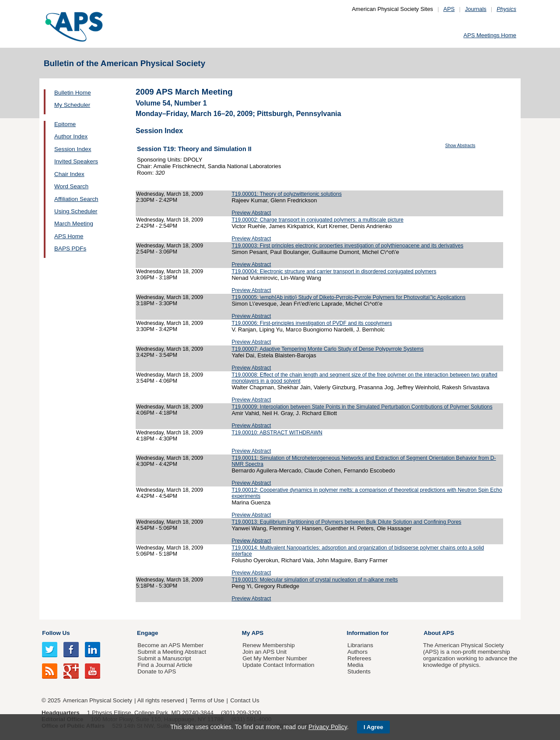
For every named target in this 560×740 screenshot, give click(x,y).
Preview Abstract (251, 213)
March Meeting (74, 224)
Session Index (73, 149)
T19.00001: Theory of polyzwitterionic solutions (287, 194)
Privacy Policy (328, 727)
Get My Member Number (275, 658)
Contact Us (245, 700)
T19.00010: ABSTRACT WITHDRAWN (277, 433)
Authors (357, 652)
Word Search (71, 186)
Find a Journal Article (165, 665)
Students (359, 671)
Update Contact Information (278, 665)
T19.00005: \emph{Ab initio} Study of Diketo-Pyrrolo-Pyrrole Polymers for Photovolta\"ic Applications (348, 297)
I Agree (373, 727)
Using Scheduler (76, 211)
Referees (359, 658)
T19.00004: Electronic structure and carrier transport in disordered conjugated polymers (334, 271)
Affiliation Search (76, 199)
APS (449, 9)
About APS (439, 633)
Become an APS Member (170, 645)
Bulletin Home (73, 93)
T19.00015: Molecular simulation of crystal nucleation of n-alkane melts (315, 580)
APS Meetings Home (490, 35)
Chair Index (69, 174)
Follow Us (56, 633)
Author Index (71, 136)
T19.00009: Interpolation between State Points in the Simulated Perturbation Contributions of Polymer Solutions (362, 407)
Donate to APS (157, 671)
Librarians (360, 645)
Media (355, 665)
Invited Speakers (76, 161)
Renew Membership (269, 645)
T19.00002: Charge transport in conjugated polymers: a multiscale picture (317, 220)
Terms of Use (207, 700)
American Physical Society (98, 700)
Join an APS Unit (264, 652)
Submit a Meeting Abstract (172, 652)
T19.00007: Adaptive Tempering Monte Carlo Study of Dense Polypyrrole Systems (327, 349)
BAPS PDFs (70, 248)
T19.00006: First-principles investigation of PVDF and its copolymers (312, 323)
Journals (476, 9)
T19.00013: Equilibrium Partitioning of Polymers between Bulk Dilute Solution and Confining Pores (346, 522)
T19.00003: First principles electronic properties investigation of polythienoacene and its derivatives (347, 246)
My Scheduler (72, 105)
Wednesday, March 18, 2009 (170, 194)
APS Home (69, 236)
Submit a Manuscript (164, 658)
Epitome (65, 124)
